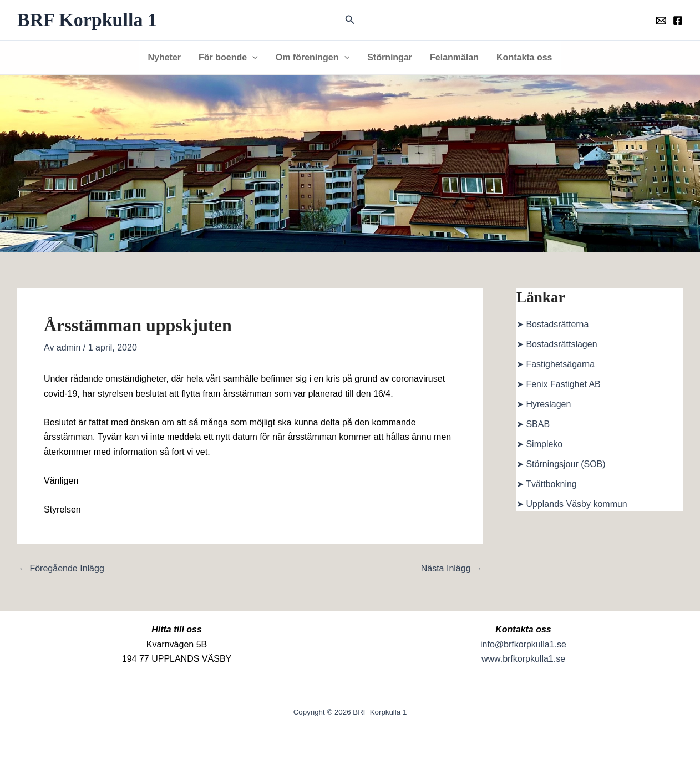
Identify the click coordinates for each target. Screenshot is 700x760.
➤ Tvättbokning (547, 484)
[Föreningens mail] (661, 21)
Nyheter (164, 57)
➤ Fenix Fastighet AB (559, 384)
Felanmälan (454, 57)
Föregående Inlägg (61, 569)
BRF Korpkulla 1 (87, 20)
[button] (350, 20)
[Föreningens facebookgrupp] (678, 21)
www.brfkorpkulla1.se (523, 659)
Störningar (390, 57)
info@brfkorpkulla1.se (523, 644)
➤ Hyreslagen (544, 404)
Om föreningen (313, 58)
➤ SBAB (533, 424)
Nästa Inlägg (452, 569)
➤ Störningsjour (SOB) (561, 464)
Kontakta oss (524, 57)
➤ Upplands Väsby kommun (572, 504)
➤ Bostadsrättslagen (557, 344)
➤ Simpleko (539, 444)
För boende (228, 58)
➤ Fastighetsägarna (556, 364)
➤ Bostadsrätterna (552, 324)
